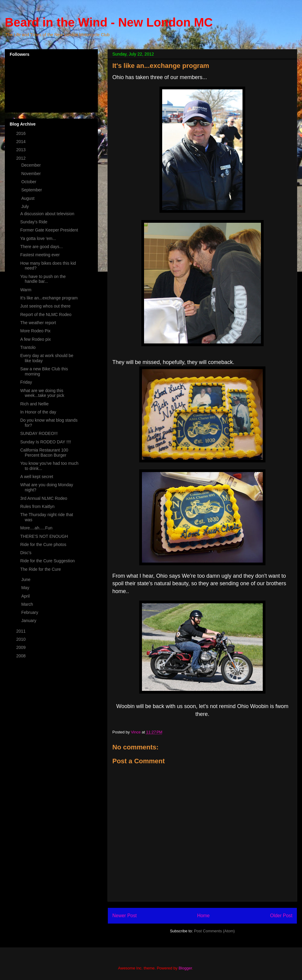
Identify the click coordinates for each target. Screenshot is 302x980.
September (32, 190)
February (30, 612)
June (26, 579)
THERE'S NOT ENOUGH (44, 536)
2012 (22, 158)
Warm (26, 290)
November (31, 174)
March (28, 604)
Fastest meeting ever (40, 255)
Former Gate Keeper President (49, 230)
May (26, 588)
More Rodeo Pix (35, 331)
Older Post (281, 916)
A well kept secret (37, 477)
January (29, 621)
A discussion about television (47, 214)
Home (204, 916)
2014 (22, 142)
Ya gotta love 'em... (38, 238)
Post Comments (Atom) (214, 931)
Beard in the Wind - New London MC (109, 22)
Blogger (185, 968)
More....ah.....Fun (36, 528)
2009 (22, 647)
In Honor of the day (38, 412)
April (26, 596)
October (29, 182)
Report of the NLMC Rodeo (46, 314)
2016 (22, 133)
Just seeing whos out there (45, 306)
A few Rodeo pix (35, 339)
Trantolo (28, 347)
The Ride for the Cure (41, 569)
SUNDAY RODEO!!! (39, 433)
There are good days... (42, 247)
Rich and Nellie (34, 404)
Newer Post (125, 916)
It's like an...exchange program (49, 298)
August (28, 198)
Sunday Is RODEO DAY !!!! (46, 442)
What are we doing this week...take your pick (42, 393)
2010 (22, 639)
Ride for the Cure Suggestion (48, 561)
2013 (22, 150)
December (31, 165)
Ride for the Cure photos (43, 544)
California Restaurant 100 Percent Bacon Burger (44, 453)
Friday (26, 382)
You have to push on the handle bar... (43, 279)
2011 (22, 631)
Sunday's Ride (34, 222)
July (26, 206)
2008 (22, 656)
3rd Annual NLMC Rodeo (44, 498)
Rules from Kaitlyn (37, 506)
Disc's (26, 553)
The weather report (38, 323)
